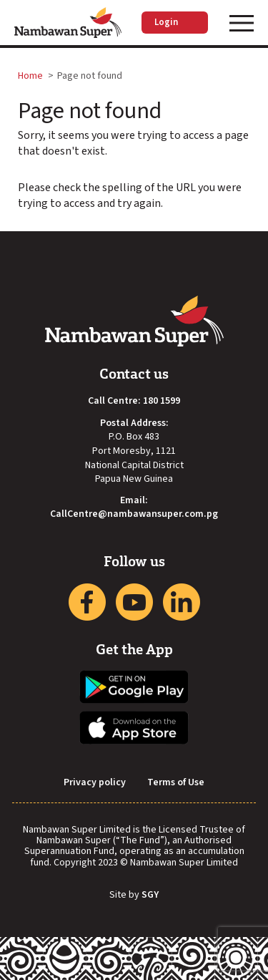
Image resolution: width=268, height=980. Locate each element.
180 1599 (162, 401)
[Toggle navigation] (242, 23)
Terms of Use (176, 783)
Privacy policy (95, 783)
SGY (150, 896)
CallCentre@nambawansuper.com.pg (134, 514)
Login (175, 22)
